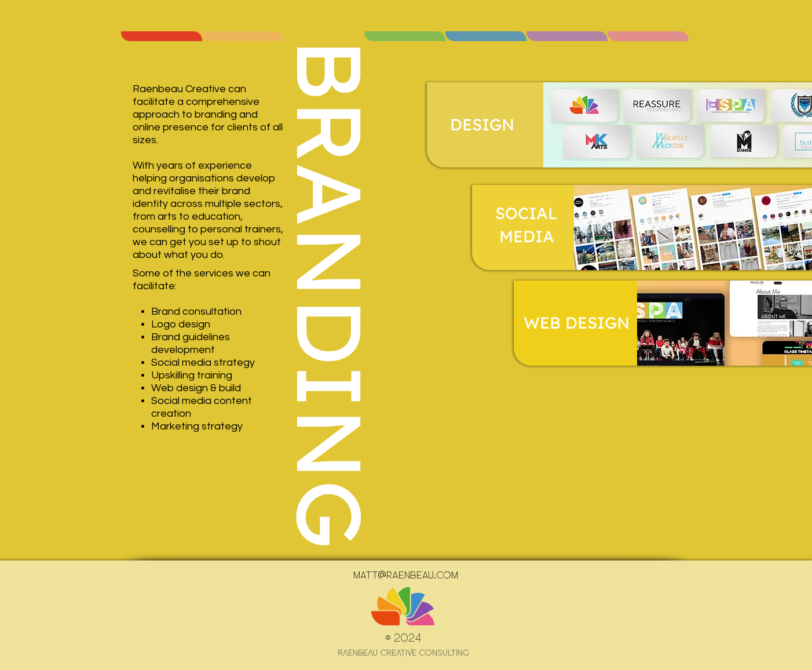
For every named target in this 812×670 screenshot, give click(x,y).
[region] (162, 36)
